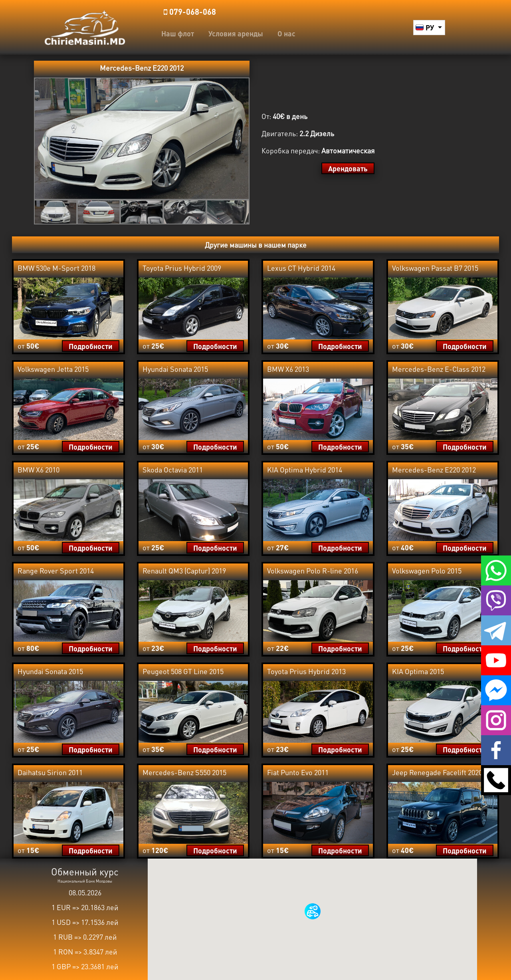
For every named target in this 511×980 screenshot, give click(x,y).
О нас (286, 33)
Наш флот (178, 33)
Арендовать (348, 168)
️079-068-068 (190, 12)
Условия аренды (236, 33)
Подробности (91, 346)
